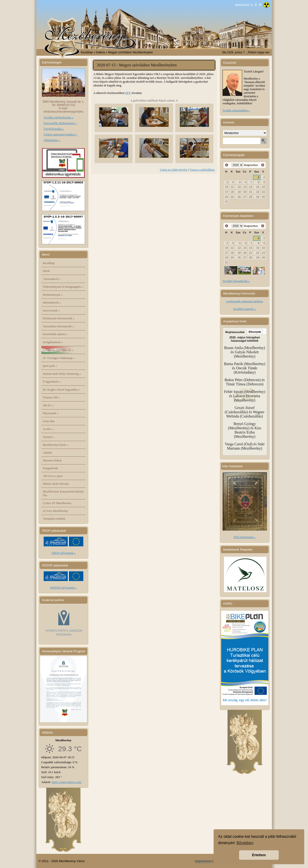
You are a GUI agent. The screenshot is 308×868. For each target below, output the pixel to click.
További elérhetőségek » (59, 117)
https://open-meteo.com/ (67, 782)
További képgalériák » (236, 281)
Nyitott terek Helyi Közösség (62, 374)
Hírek (46, 271)
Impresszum (203, 861)
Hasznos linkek (52, 460)
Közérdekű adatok (55, 334)
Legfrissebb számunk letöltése (245, 301)
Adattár (48, 453)
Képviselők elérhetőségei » (60, 123)
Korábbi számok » (245, 309)
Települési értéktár (54, 519)
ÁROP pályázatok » (63, 553)
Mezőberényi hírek (55, 445)
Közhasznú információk (59, 318)
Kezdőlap (87, 52)
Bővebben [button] (245, 843)
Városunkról (52, 279)
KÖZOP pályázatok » (63, 588)
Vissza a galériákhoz (202, 170)
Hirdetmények (53, 295)
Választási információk (58, 350)
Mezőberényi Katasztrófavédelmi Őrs (63, 493)
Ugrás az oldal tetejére (174, 170)
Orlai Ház (49, 421)
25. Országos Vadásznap (59, 358)
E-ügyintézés (52, 381)
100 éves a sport (53, 476)
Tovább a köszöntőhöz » (236, 110)
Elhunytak (255, 332)
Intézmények (52, 302)
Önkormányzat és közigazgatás (63, 287)
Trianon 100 (51, 397)
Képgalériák (51, 468)
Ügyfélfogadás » (54, 129)
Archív (48, 429)
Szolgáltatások (53, 342)
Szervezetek (51, 310)
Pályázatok (51, 413)
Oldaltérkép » (52, 140)
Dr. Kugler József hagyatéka (61, 390)
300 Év (48, 405)
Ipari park (50, 366)
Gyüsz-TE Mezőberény (57, 503)
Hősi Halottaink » (245, 537)
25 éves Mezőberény (56, 511)
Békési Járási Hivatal (56, 484)
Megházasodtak (235, 332)
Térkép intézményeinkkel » (60, 134)
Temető (49, 437)
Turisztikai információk (58, 326)
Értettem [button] (259, 855)
